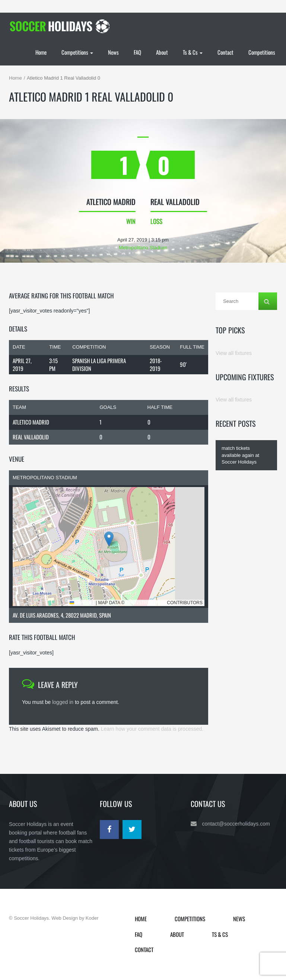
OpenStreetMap (146, 603)
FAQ (137, 52)
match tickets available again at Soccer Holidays (240, 455)
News (113, 52)
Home (41, 52)
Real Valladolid (31, 437)
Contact (225, 52)
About (162, 52)
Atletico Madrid (31, 422)
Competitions (77, 52)
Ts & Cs (193, 52)
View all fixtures (234, 353)
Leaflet (82, 603)
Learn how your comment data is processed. (152, 729)
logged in (63, 702)
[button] (109, 539)
